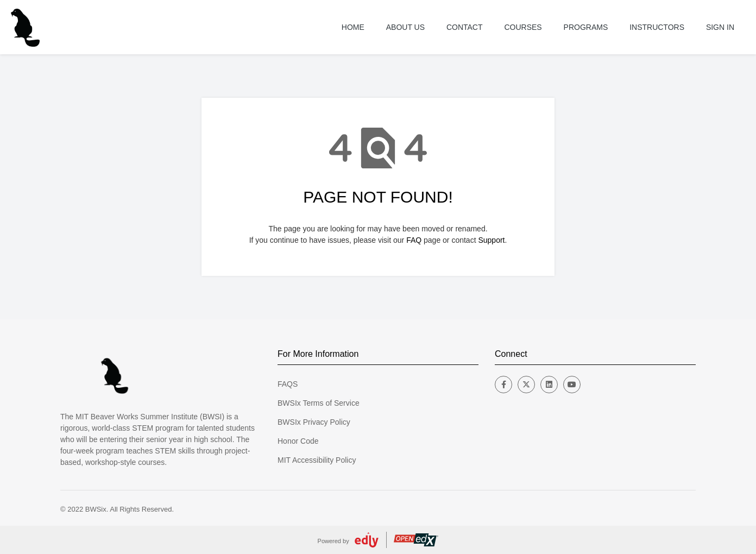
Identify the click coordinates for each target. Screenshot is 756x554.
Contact (465, 27)
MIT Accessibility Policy (317, 460)
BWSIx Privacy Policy (314, 422)
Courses (523, 27)
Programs (586, 27)
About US (405, 27)
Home (353, 27)
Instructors (657, 27)
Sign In (720, 27)
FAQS (288, 384)
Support (491, 240)
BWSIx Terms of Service (319, 403)
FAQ (414, 240)
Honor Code (298, 441)
